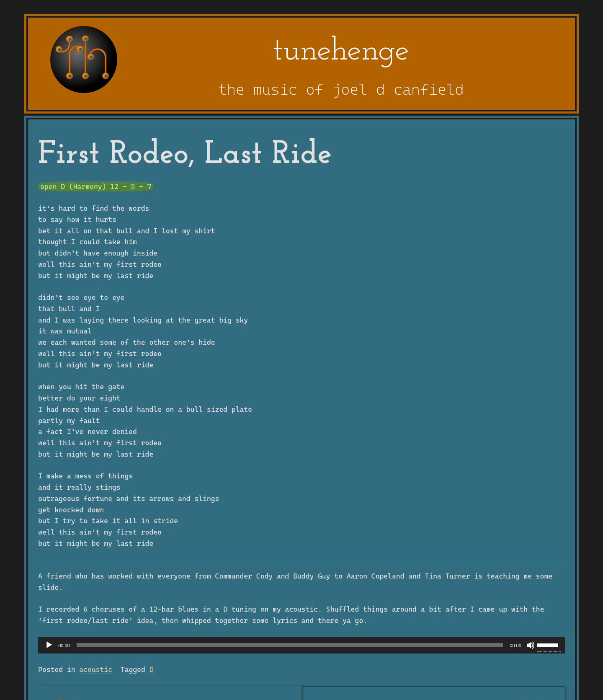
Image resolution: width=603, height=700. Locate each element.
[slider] (290, 645)
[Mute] (531, 645)
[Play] (49, 645)
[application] (301, 645)
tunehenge (341, 52)
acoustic (96, 669)
